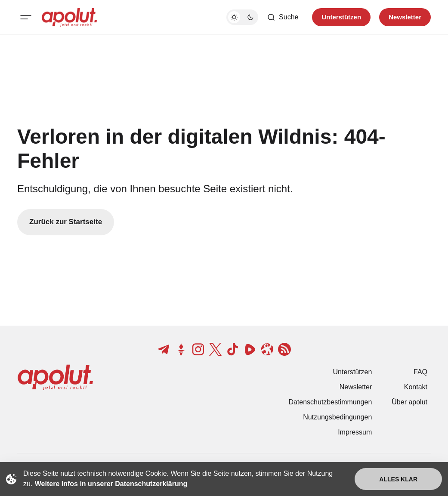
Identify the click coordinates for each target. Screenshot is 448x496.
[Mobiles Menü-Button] (26, 17)
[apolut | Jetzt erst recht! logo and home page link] (69, 17)
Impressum (355, 432)
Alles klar (398, 479)
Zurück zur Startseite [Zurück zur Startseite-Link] (66, 222)
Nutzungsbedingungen (337, 417)
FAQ (420, 372)
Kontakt (416, 387)
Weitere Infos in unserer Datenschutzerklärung (111, 484)
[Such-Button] (283, 17)
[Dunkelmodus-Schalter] (242, 17)
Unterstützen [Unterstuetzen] (341, 17)
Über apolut (409, 402)
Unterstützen (353, 372)
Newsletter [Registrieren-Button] (405, 17)
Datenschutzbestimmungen (330, 402)
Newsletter (356, 387)
